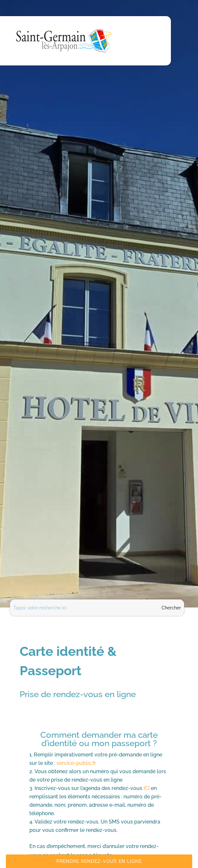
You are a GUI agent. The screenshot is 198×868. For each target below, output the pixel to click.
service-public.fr (76, 763)
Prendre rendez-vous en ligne (99, 861)
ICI (147, 788)
